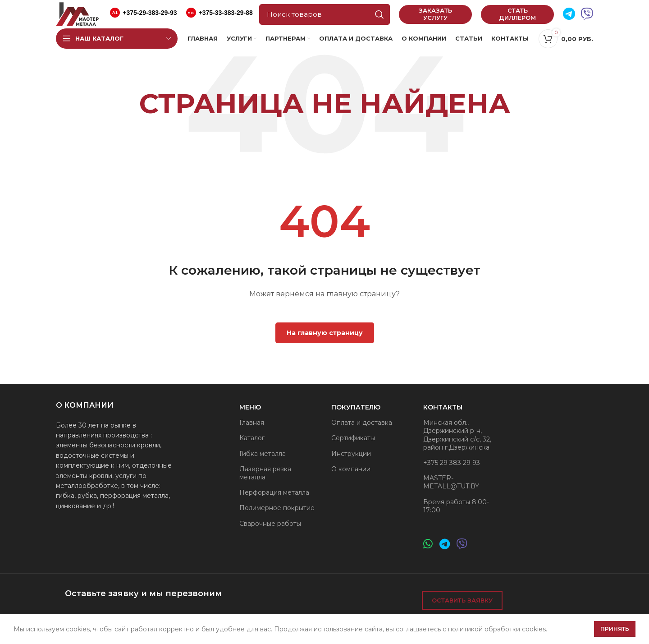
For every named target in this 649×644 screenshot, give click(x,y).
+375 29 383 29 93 (452, 463)
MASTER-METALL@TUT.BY (451, 482)
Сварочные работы (270, 524)
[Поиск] (324, 14)
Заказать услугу (435, 14)
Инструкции (351, 454)
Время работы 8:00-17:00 (456, 506)
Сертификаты (353, 438)
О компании (351, 469)
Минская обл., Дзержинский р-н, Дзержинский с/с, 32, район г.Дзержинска (457, 435)
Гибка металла (263, 454)
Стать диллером (517, 14)
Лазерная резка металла (265, 473)
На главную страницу (325, 333)
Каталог (252, 438)
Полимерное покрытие (277, 508)
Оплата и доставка (362, 423)
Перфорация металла (274, 492)
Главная (252, 423)
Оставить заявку (462, 600)
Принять (615, 629)
